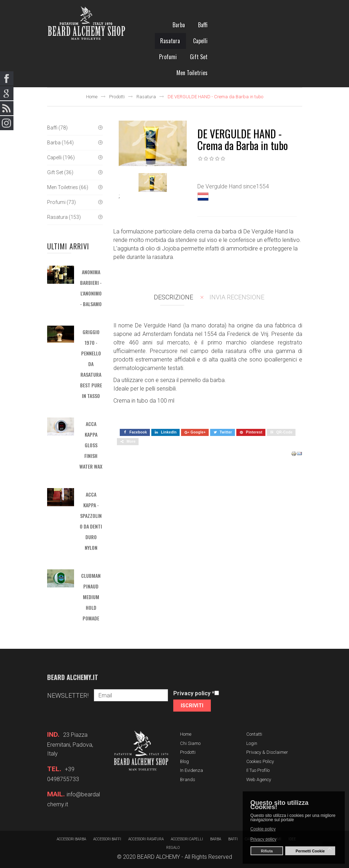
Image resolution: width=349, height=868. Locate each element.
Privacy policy (194, 693)
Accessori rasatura (146, 839)
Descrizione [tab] (173, 297)
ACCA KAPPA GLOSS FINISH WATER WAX (91, 445)
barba (216, 839)
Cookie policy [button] (263, 829)
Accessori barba (71, 839)
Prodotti (117, 97)
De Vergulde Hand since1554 (233, 186)
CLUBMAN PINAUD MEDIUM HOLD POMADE (91, 597)
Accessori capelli (187, 839)
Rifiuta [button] (267, 851)
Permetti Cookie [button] (310, 851)
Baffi (233, 839)
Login (252, 743)
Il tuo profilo (258, 770)
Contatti (254, 734)
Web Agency (259, 779)
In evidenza (192, 770)
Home (92, 97)
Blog (184, 761)
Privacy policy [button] (263, 839)
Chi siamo (190, 743)
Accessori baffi (107, 839)
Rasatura (146, 97)
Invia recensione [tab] (237, 297)
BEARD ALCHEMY (159, 857)
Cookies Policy (260, 761)
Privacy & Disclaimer (267, 752)
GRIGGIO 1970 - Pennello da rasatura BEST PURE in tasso (91, 364)
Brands (188, 779)
